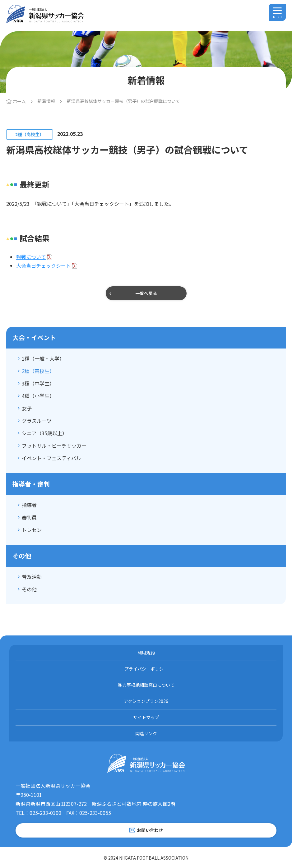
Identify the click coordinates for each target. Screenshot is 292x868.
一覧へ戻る (146, 293)
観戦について (31, 257)
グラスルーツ (37, 421)
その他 (29, 589)
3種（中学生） (38, 383)
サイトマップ (146, 717)
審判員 (29, 517)
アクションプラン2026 (146, 701)
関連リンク (146, 733)
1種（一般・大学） (43, 358)
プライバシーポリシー (146, 669)
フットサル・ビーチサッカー (54, 446)
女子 (27, 408)
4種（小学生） (38, 396)
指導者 (29, 505)
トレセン (32, 530)
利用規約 (146, 653)
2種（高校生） (38, 371)
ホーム (19, 101)
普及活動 (32, 577)
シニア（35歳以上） (44, 433)
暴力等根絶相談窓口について (146, 685)
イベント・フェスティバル (51, 458)
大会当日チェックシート (44, 265)
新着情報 (46, 101)
